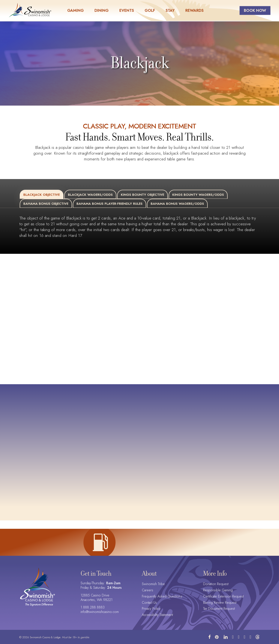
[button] (42, 194)
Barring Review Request (220, 603)
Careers (148, 590)
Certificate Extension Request (223, 597)
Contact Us (149, 603)
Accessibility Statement (157, 615)
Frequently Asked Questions (162, 597)
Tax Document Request (219, 609)
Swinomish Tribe (153, 584)
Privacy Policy (151, 609)
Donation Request (216, 584)
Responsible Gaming (218, 590)
